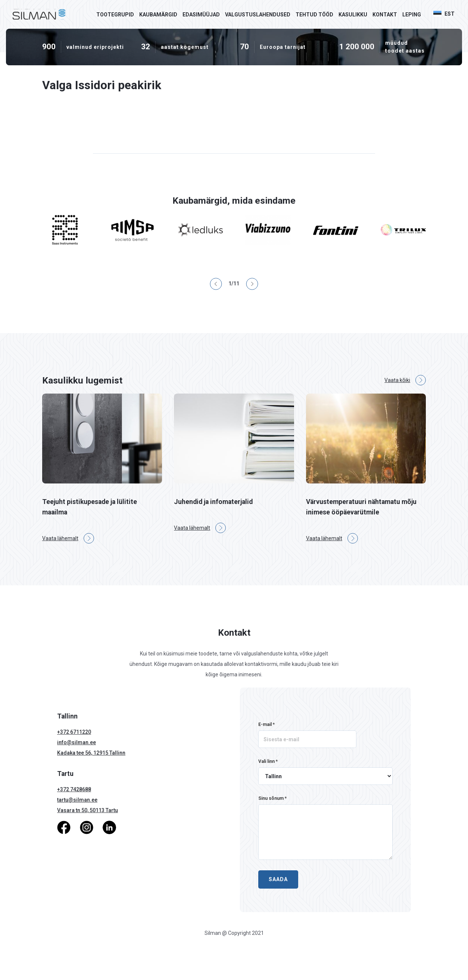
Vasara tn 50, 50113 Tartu (88, 810)
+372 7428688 (74, 789)
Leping (412, 15)
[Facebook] (64, 827)
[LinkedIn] (109, 827)
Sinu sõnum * (272, 798)
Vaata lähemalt (68, 538)
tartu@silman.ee (77, 800)
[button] (448, 14)
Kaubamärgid (158, 15)
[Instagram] (87, 827)
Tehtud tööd (314, 15)
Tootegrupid (115, 15)
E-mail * (266, 724)
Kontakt (385, 15)
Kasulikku (353, 15)
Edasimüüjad (201, 15)
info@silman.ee (77, 742)
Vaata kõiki (405, 380)
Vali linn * (268, 761)
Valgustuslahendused (258, 15)
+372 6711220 (74, 732)
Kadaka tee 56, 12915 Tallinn (91, 753)
